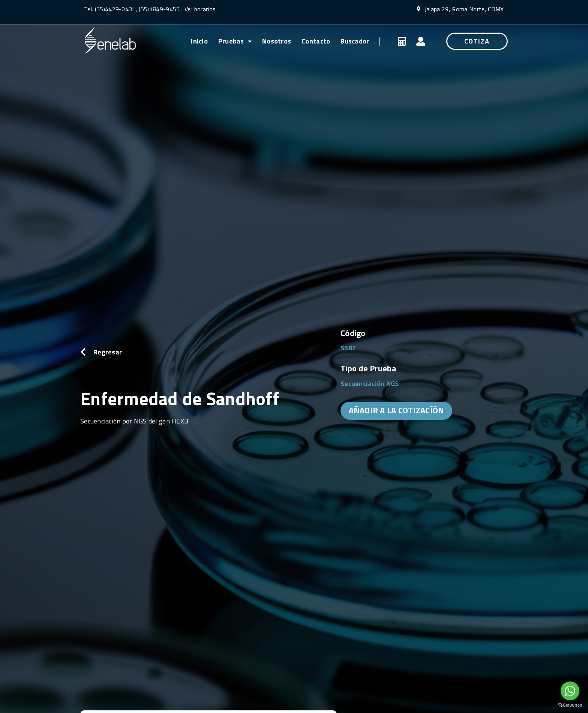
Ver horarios (200, 9)
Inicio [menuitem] (199, 41)
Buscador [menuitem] (355, 41)
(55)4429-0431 (115, 9)
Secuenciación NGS (370, 384)
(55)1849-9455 (158, 9)
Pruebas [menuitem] (235, 41)
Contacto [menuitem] (316, 41)
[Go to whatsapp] (570, 691)
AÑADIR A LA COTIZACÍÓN (397, 410)
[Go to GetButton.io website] (570, 705)
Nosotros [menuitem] (277, 41)
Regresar (108, 352)
